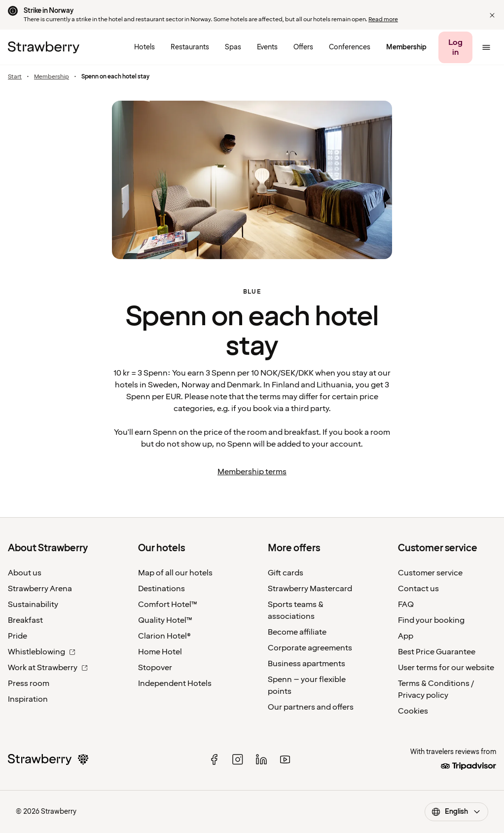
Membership (52, 77)
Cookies (413, 711)
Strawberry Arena (40, 589)
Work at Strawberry (48, 668)
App (406, 636)
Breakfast (25, 620)
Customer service (430, 573)
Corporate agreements (310, 648)
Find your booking (431, 620)
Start (15, 77)
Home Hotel (160, 652)
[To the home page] (44, 47)
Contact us (418, 589)
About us (25, 573)
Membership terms (252, 472)
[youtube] (285, 759)
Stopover (155, 668)
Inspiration (28, 699)
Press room (29, 683)
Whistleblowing (42, 652)
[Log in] (455, 47)
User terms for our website (446, 668)
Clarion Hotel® (164, 636)
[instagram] (238, 759)
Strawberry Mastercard (310, 589)
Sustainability (33, 605)
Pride (18, 636)
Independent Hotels (175, 683)
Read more (383, 19)
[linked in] (261, 759)
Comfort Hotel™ (168, 605)
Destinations (162, 589)
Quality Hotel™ (165, 620)
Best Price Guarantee (437, 652)
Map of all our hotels (175, 573)
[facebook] (214, 759)
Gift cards (286, 573)
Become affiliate (297, 632)
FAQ (406, 605)
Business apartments (306, 664)
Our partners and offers (311, 707)
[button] (492, 15)
